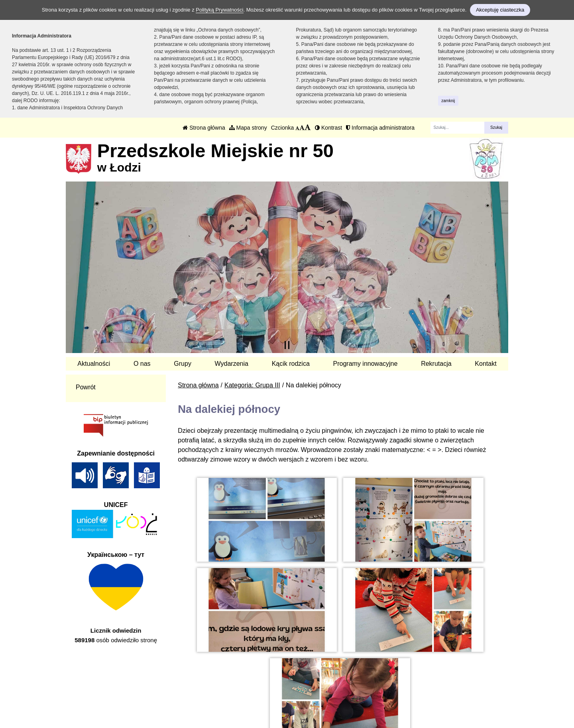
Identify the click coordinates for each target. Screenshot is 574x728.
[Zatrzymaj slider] (287, 345)
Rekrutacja (436, 364)
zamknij (448, 101)
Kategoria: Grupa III (252, 385)
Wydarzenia (232, 364)
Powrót (86, 387)
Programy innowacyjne (366, 364)
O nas (142, 364)
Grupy (183, 364)
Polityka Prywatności (335, 692)
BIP (311, 683)
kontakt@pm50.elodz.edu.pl (244, 692)
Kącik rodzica (291, 364)
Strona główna (204, 128)
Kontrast (328, 128)
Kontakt (486, 364)
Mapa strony (248, 128)
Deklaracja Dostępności (340, 703)
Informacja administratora (380, 128)
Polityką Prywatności (219, 10)
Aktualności (94, 364)
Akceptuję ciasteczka (500, 10)
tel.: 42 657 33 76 (229, 683)
